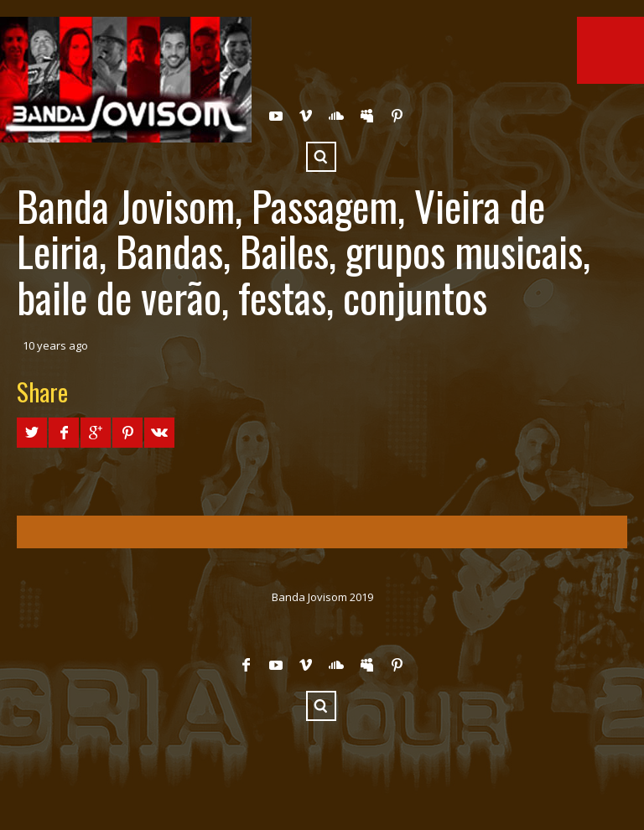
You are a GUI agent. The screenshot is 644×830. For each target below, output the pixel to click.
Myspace (366, 116)
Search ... (321, 157)
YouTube (276, 116)
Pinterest (397, 116)
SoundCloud (336, 116)
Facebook (246, 665)
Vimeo (306, 116)
